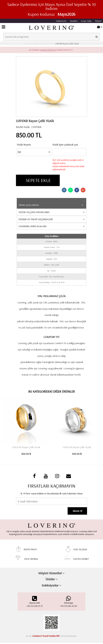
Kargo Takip (86, 21)
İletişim (98, 21)
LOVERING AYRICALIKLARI (32, 227)
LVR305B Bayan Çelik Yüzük (77, 448)
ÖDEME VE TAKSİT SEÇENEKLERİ (36, 220)
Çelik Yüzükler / (48, 44)
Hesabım (74, 21)
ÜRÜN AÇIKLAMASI (29, 206)
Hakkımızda (61, 21)
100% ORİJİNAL (31, 560)
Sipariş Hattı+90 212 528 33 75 (35, 603)
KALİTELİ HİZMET (81, 560)
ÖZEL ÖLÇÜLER (80, 550)
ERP (58, 637)
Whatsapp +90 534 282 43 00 (68, 603)
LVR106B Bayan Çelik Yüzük (67, 44)
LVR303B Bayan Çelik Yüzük (26, 448)
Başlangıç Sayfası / (33, 44)
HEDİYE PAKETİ (30, 550)
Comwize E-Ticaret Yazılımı (44, 637)
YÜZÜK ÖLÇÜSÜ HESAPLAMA (34, 213)
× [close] (101, 50)
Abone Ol (78, 512)
